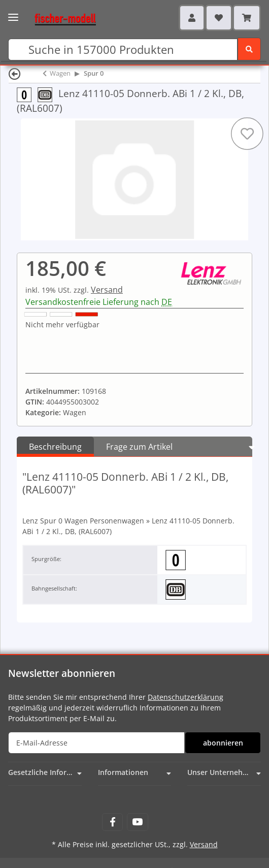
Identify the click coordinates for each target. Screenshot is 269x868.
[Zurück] (15, 73)
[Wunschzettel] (219, 18)
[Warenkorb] (247, 18)
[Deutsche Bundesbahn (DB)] (48, 94)
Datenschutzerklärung (186, 697)
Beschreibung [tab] (55, 447)
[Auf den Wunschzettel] (247, 134)
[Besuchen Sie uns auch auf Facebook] (112, 822)
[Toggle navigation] (13, 14)
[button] (192, 18)
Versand (107, 290)
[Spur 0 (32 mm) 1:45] (27, 94)
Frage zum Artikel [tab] (139, 447)
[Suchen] (123, 50)
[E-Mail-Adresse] (96, 743)
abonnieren (223, 743)
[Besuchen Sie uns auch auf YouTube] (137, 822)
